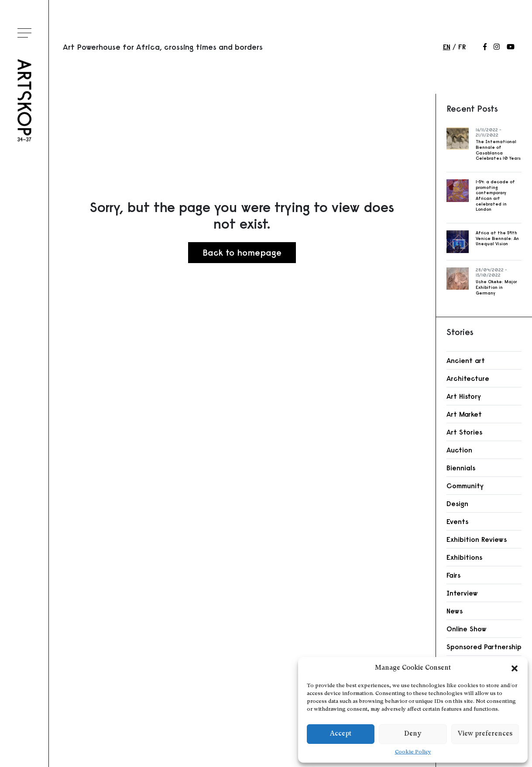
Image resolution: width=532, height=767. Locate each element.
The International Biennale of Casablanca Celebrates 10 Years (498, 150)
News (455, 611)
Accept (341, 734)
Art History (464, 396)
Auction (459, 450)
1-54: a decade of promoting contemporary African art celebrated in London (495, 195)
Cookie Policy (413, 752)
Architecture (468, 378)
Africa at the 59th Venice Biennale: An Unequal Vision (497, 238)
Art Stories (464, 432)
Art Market (464, 414)
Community (465, 486)
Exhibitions (464, 557)
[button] (515, 668)
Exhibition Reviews (477, 539)
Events (457, 521)
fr (462, 47)
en (447, 47)
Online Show (467, 629)
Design (457, 503)
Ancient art (466, 360)
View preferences (485, 734)
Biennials (461, 468)
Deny (413, 734)
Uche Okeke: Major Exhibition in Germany (496, 287)
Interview (462, 593)
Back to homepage (242, 252)
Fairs (453, 575)
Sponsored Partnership (484, 647)
